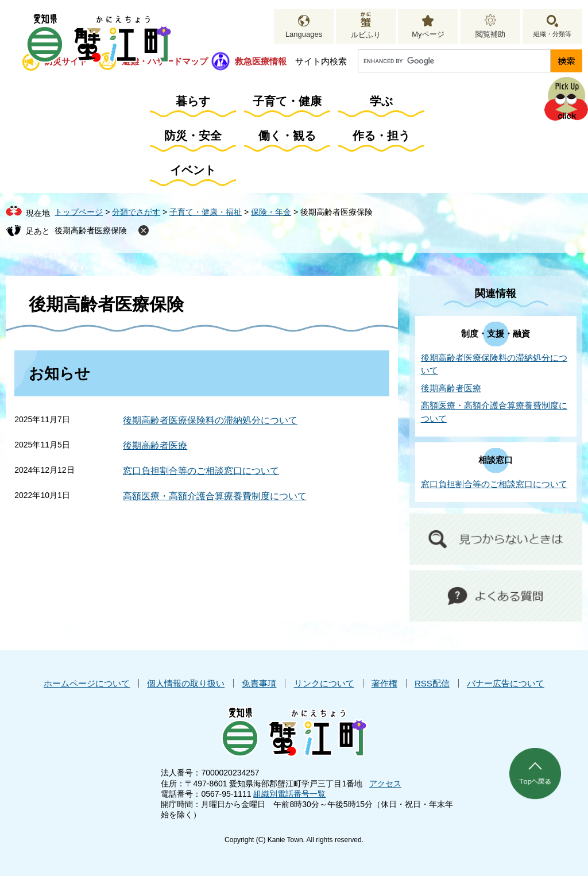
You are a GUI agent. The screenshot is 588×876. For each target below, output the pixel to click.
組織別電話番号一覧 (289, 794)
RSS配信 (432, 683)
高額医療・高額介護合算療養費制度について (215, 496)
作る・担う (381, 136)
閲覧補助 (490, 34)
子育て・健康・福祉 (206, 212)
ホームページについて (87, 683)
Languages (304, 34)
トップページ (79, 212)
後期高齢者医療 (155, 445)
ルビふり (366, 35)
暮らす (193, 101)
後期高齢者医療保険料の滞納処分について (210, 420)
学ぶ (381, 101)
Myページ (428, 34)
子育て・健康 (287, 101)
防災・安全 (193, 136)
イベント (193, 170)
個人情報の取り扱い (186, 683)
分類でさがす (136, 212)
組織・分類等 (552, 34)
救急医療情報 (261, 61)
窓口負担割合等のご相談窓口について (201, 471)
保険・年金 (271, 212)
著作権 (384, 683)
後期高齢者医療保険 (91, 230)
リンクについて (324, 683)
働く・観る (287, 136)
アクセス (385, 784)
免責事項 (259, 683)
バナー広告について (506, 683)
